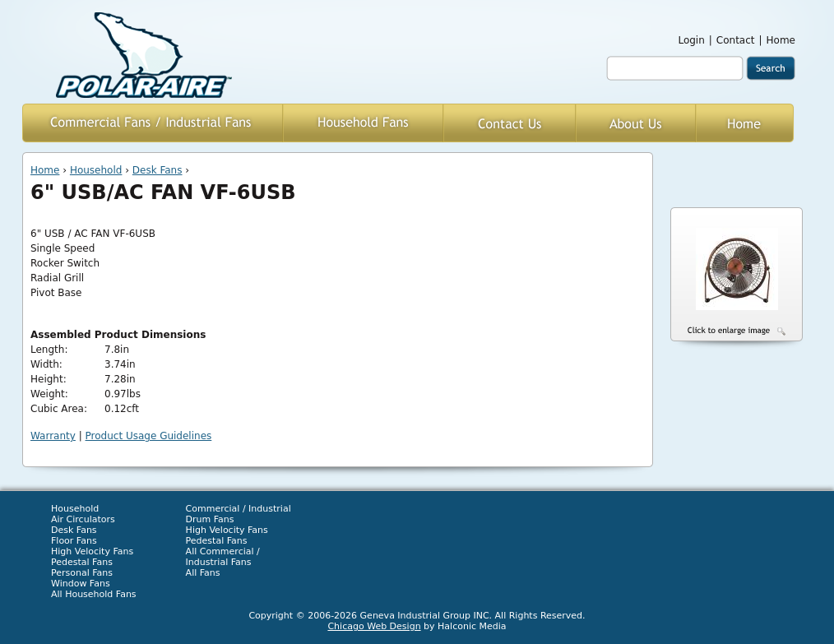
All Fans (203, 573)
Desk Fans (158, 170)
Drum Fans (210, 519)
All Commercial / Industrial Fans (223, 557)
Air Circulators (83, 519)
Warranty (53, 436)
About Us (636, 123)
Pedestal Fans (82, 562)
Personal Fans (82, 573)
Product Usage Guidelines (149, 436)
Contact (736, 40)
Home (781, 40)
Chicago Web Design (374, 626)
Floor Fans (74, 541)
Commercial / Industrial (239, 509)
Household (96, 170)
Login (691, 40)
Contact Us (510, 123)
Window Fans (81, 584)
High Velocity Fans (92, 551)
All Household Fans (94, 594)
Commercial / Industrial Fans (153, 123)
